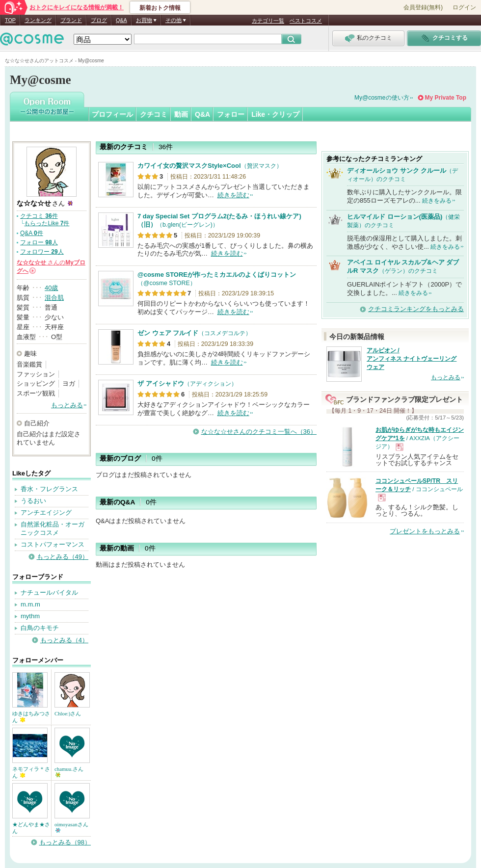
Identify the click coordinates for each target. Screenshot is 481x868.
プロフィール (112, 114)
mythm (30, 616)
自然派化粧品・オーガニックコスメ (53, 528)
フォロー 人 (39, 242)
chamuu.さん (69, 772)
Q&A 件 (32, 233)
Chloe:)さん (68, 713)
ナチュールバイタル (49, 592)
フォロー (231, 114)
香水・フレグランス (49, 489)
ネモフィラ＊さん (31, 772)
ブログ (99, 20)
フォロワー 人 (42, 252)
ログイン (464, 7)
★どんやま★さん (31, 828)
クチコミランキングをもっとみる (416, 309)
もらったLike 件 (47, 223)
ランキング (38, 20)
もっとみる (67, 405)
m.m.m (30, 604)
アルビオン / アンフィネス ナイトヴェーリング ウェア (412, 359)
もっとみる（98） (65, 842)
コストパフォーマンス (53, 544)
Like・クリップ (275, 114)
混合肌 (54, 298)
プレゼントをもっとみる (425, 531)
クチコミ (154, 114)
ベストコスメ (306, 21)
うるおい (33, 501)
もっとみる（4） (64, 640)
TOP (10, 20)
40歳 (51, 288)
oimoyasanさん (71, 827)
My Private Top (446, 98)
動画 (181, 114)
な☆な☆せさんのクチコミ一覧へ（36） (259, 432)
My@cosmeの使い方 (382, 98)
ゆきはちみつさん (31, 717)
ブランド (71, 20)
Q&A (121, 20)
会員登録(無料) (423, 7)
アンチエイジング (46, 513)
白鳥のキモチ (40, 628)
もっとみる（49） (63, 557)
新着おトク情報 (160, 8)
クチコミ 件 (39, 216)
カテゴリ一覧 (268, 21)
